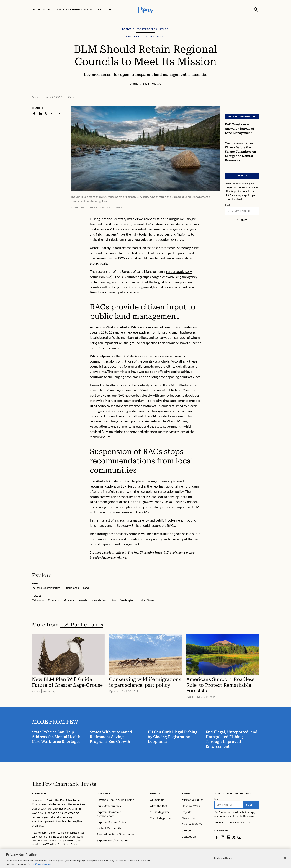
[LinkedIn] (228, 837)
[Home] (64, 784)
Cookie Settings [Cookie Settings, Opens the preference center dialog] (223, 861)
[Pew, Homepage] (145, 10)
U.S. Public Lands (82, 625)
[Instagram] (223, 837)
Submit (242, 220)
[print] (58, 114)
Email (227, 205)
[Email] (242, 211)
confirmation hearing (161, 219)
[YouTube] (239, 837)
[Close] (285, 861)
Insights (156, 793)
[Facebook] (217, 837)
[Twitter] (234, 837)
